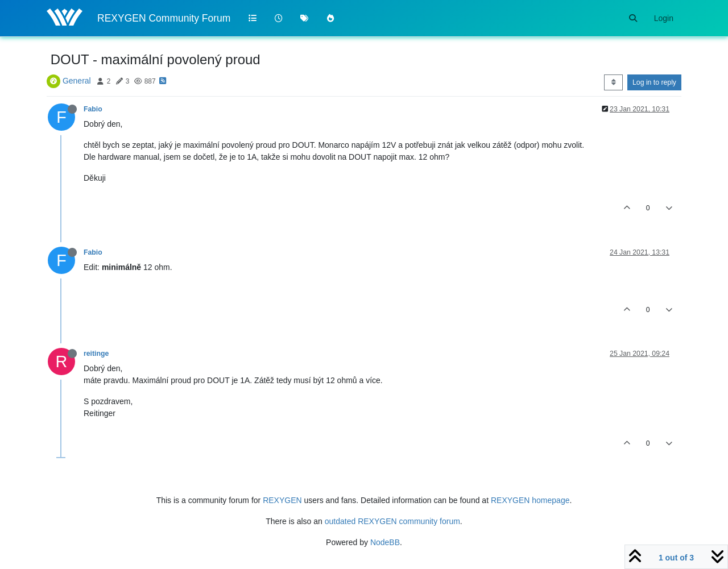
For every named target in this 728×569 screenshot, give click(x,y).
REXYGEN (282, 500)
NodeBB (385, 542)
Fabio (93, 109)
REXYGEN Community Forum (164, 18)
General (77, 81)
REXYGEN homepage (530, 500)
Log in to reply (654, 82)
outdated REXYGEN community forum (392, 521)
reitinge (96, 354)
